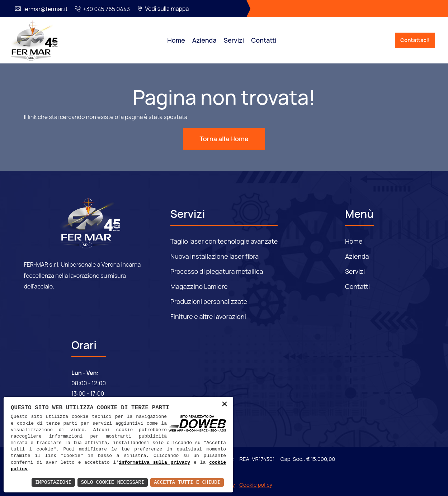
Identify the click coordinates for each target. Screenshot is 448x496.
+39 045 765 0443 (106, 9)
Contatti (264, 40)
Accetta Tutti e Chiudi (187, 482)
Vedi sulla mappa (167, 9)
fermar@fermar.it (45, 9)
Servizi (234, 40)
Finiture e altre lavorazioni (208, 316)
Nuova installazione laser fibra (215, 256)
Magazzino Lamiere (199, 286)
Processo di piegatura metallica (217, 271)
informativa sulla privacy (154, 463)
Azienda (204, 40)
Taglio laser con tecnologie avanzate (224, 241)
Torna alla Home (224, 139)
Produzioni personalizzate (209, 301)
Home (176, 40)
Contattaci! (415, 40)
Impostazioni (53, 482)
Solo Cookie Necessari (113, 482)
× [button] (225, 405)
